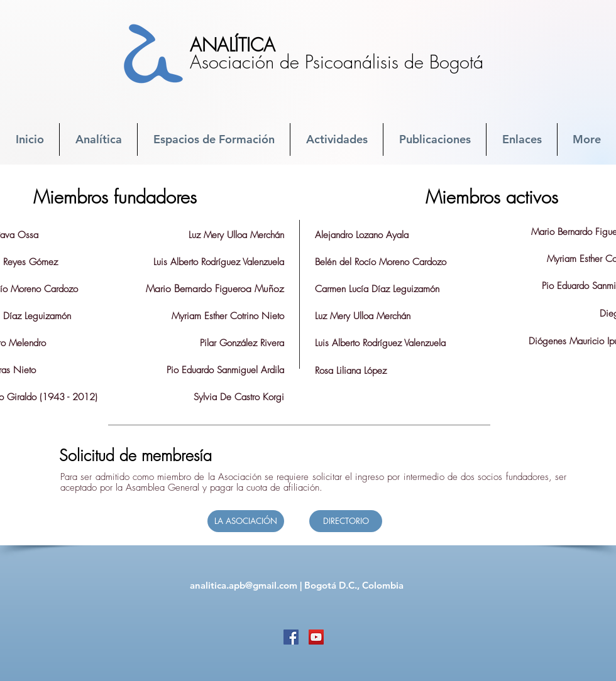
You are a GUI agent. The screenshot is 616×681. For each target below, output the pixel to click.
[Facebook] (291, 637)
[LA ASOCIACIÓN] (246, 521)
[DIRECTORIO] (346, 521)
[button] (98, 139)
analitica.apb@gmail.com (244, 585)
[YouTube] (316, 637)
